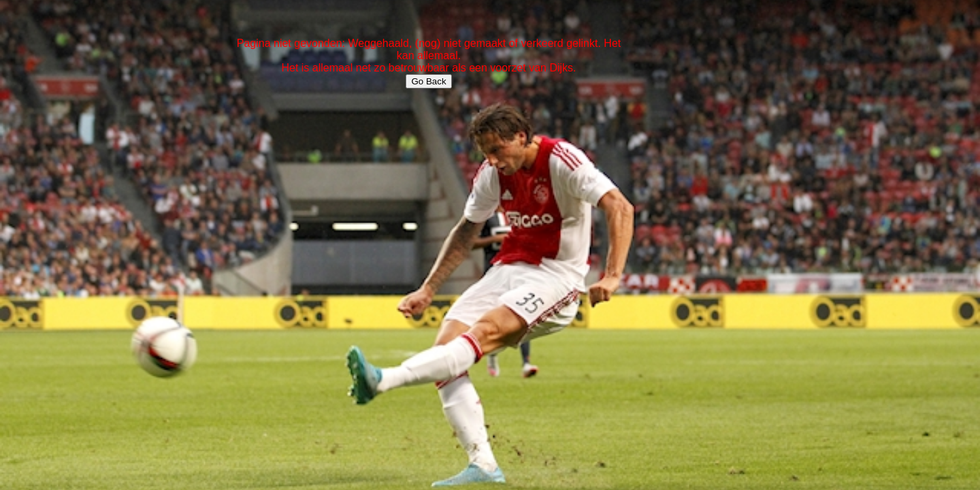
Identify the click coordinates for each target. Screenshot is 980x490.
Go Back (428, 81)
